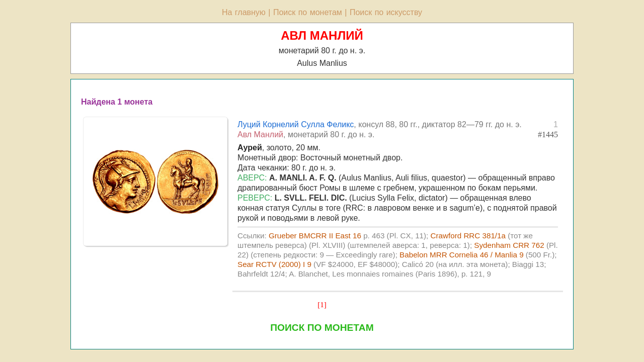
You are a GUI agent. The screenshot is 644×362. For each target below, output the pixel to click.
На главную (244, 12)
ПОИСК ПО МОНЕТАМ (322, 328)
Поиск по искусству (386, 12)
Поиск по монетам (308, 12)
